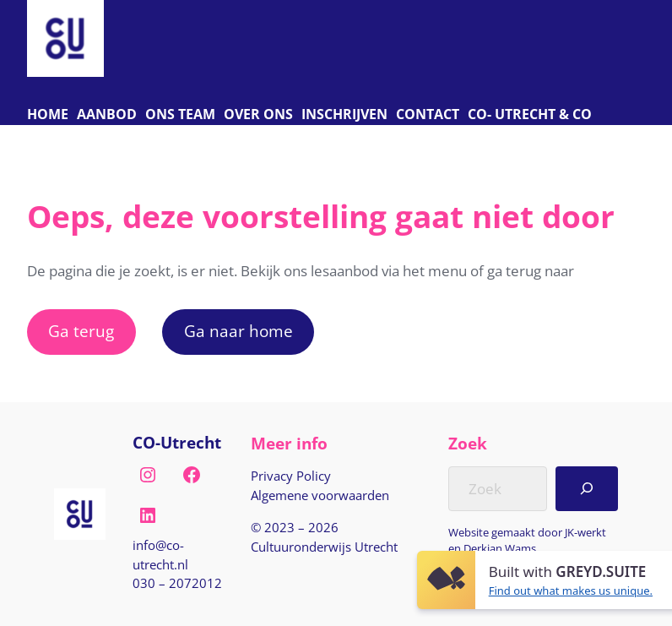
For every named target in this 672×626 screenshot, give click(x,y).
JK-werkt (585, 532)
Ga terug (81, 331)
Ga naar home (238, 331)
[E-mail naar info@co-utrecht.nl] (179, 555)
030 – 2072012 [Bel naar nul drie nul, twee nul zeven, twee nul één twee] (177, 583)
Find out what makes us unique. (571, 591)
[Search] (587, 488)
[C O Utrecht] (530, 115)
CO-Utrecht (177, 443)
